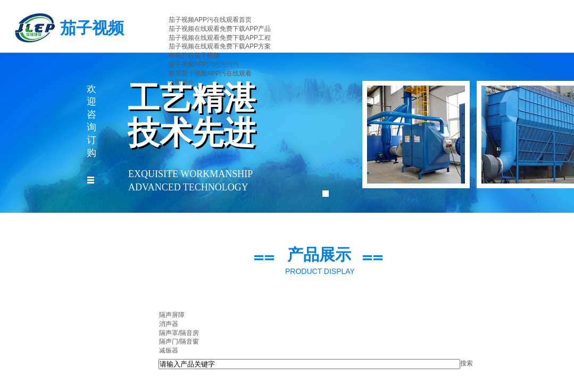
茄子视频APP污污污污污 (204, 64)
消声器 (169, 324)
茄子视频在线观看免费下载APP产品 (220, 29)
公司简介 (181, 82)
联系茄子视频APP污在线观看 (210, 73)
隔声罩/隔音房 (179, 333)
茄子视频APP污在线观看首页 (210, 20)
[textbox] (309, 364)
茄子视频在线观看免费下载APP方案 (220, 46)
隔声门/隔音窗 (179, 341)
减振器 (169, 351)
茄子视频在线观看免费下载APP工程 (220, 38)
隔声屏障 (172, 315)
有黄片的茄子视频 (194, 55)
